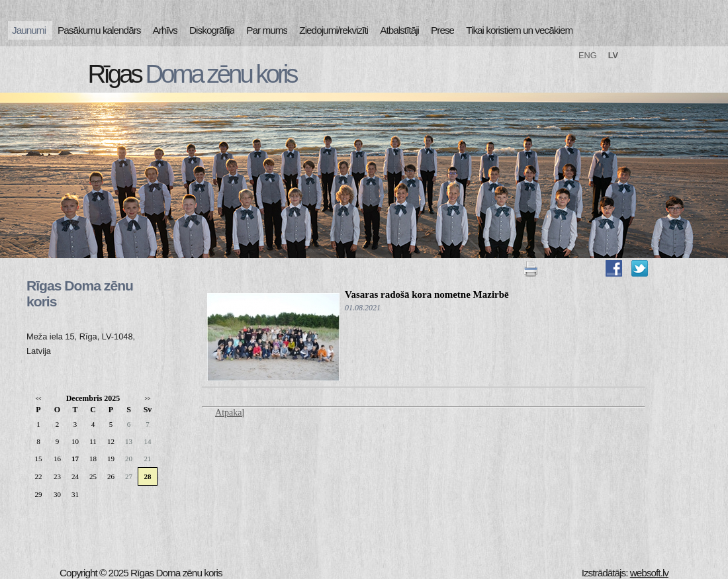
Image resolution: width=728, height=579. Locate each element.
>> (147, 399)
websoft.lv (649, 573)
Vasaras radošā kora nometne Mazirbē (427, 294)
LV (613, 55)
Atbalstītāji (399, 30)
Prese (442, 30)
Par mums (267, 30)
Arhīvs (165, 30)
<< (38, 399)
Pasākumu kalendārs (99, 30)
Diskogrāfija (212, 30)
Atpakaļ (230, 413)
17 (75, 459)
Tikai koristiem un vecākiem (519, 30)
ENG (588, 55)
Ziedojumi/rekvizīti (334, 30)
